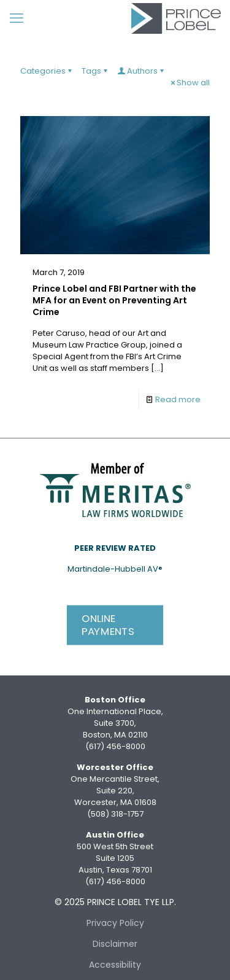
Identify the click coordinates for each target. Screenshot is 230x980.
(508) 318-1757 (115, 814)
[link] (115, 489)
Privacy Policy (115, 923)
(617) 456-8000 (115, 746)
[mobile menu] (17, 18)
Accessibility (115, 965)
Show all (189, 83)
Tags (95, 71)
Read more (178, 399)
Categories (47, 71)
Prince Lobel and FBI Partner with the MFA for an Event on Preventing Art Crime (114, 300)
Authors (141, 71)
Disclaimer (115, 944)
